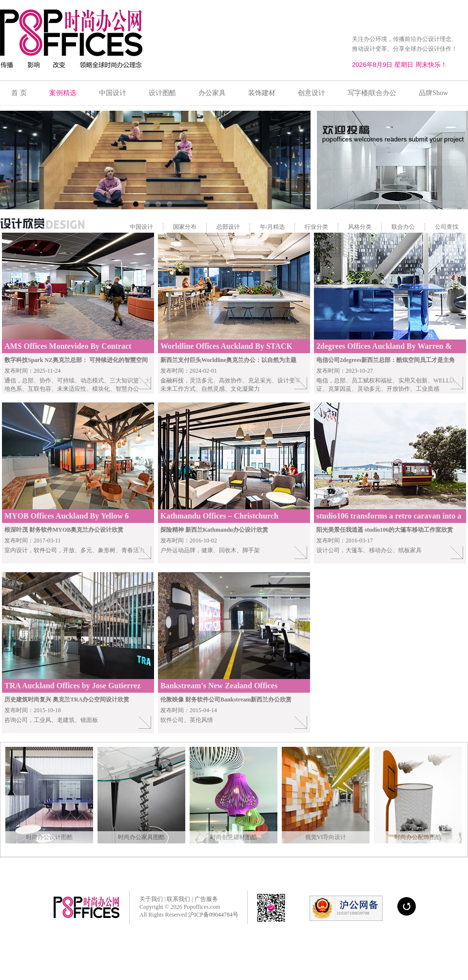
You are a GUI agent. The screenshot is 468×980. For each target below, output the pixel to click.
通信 (10, 380)
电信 (322, 380)
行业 (311, 227)
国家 (179, 227)
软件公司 (45, 550)
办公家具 (212, 93)
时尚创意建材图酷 (234, 837)
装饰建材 (262, 93)
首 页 (19, 93)
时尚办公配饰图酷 (418, 837)
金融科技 (172, 380)
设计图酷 (162, 93)
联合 (397, 227)
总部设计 (228, 227)
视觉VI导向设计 (326, 837)
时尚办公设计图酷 (49, 837)
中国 (136, 227)
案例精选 (63, 93)
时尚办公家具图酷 (141, 837)
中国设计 (113, 93)
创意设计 (312, 93)
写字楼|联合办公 (372, 93)
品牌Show (433, 93)
